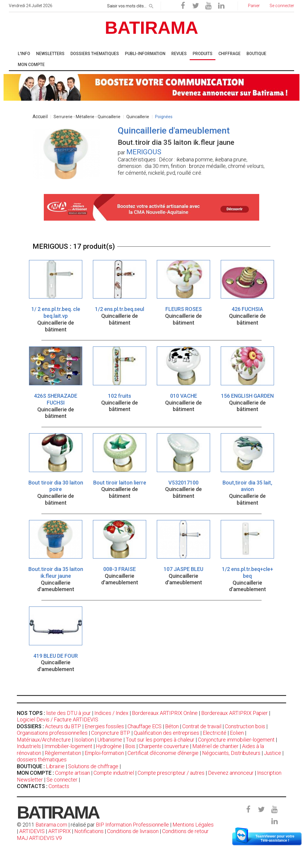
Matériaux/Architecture (44, 740)
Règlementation (63, 753)
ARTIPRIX (59, 831)
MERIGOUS (144, 152)
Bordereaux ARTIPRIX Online (165, 713)
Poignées (164, 117)
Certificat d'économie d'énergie (163, 753)
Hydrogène (109, 746)
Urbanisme (110, 740)
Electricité (215, 733)
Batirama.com (51, 825)
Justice (273, 753)
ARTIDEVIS (32, 831)
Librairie (55, 766)
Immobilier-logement (68, 746)
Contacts (59, 786)
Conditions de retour (185, 831)
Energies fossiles (104, 726)
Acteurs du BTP (63, 726)
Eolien (237, 733)
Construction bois (245, 726)
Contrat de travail (202, 726)
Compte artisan (72, 773)
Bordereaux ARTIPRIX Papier (234, 713)
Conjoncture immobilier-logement (236, 740)
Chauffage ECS (145, 726)
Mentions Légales (193, 825)
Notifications (90, 831)
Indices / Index (111, 713)
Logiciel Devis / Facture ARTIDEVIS (58, 719)
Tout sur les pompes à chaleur (160, 740)
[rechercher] (151, 5)
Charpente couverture (164, 746)
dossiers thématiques (42, 759)
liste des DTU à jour (69, 713)
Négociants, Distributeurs (231, 753)
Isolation (84, 740)
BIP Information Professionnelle (132, 825)
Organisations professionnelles (52, 733)
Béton (172, 726)
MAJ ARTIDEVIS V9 (39, 838)
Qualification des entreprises (166, 733)
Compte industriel (114, 773)
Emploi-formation (104, 753)
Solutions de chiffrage (93, 766)
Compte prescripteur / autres (171, 773)
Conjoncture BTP (111, 733)
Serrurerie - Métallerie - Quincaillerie (87, 117)
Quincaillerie (138, 117)
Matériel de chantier (215, 746)
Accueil (40, 117)
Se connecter (62, 780)
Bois (130, 746)
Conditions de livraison (133, 831)
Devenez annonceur (231, 773)
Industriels (29, 746)
